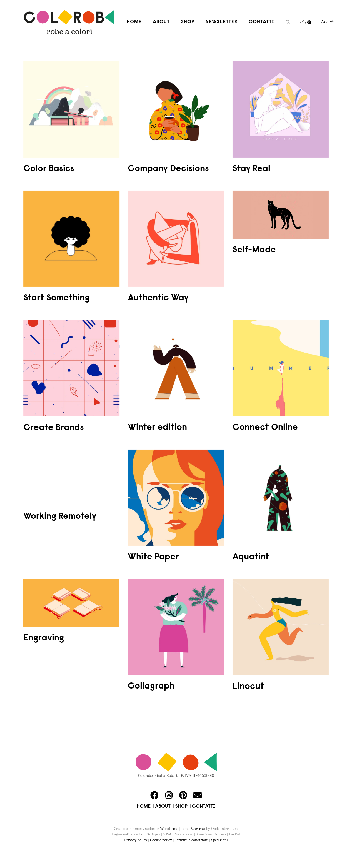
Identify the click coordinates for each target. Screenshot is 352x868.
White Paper (153, 557)
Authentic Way (158, 298)
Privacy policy (136, 840)
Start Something (57, 298)
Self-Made (254, 250)
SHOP (181, 807)
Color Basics (49, 169)
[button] (288, 22)
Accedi (328, 22)
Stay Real (251, 169)
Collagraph (151, 686)
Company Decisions (168, 169)
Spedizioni (219, 840)
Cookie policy (161, 840)
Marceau (198, 829)
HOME (144, 807)
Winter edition (157, 428)
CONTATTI (204, 807)
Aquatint (251, 557)
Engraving (44, 638)
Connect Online (265, 428)
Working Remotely (60, 517)
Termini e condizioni (192, 840)
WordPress (169, 829)
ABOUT (163, 807)
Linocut (248, 687)
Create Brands (54, 428)
